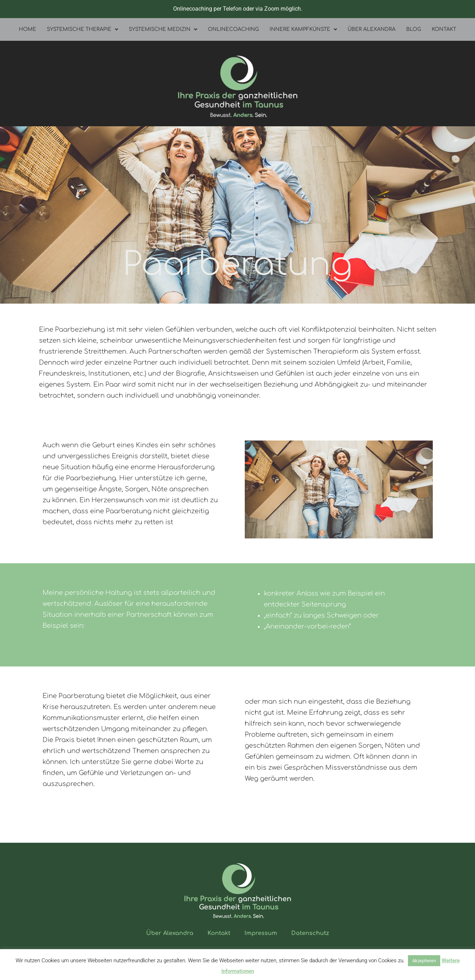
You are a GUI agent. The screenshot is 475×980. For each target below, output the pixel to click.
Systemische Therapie (82, 29)
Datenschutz (310, 933)
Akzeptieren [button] (424, 961)
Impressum (261, 933)
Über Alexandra (372, 29)
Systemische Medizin (163, 29)
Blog (414, 29)
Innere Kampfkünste (303, 29)
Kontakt (444, 29)
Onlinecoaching (233, 29)
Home (27, 29)
